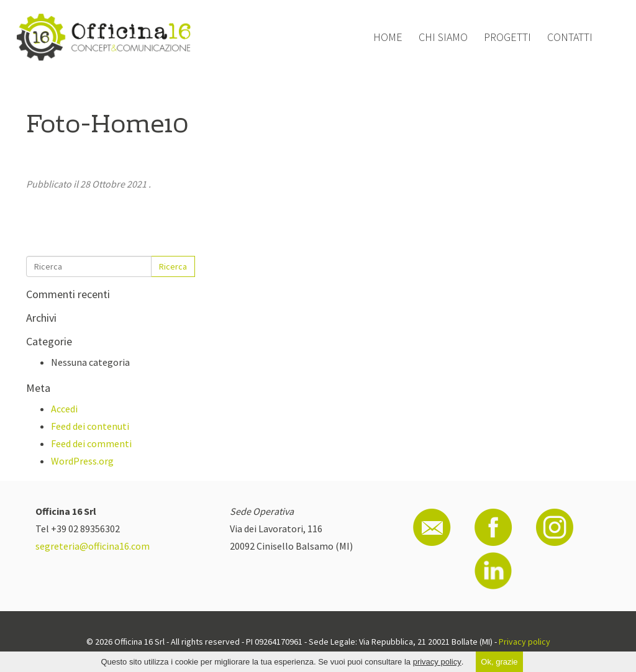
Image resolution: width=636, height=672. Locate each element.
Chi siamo (443, 37)
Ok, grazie (499, 662)
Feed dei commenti (91, 443)
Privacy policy (525, 642)
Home (388, 37)
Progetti (507, 37)
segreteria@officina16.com (93, 546)
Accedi (64, 409)
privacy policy (437, 662)
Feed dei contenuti (90, 426)
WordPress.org (82, 461)
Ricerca (173, 266)
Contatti (570, 37)
